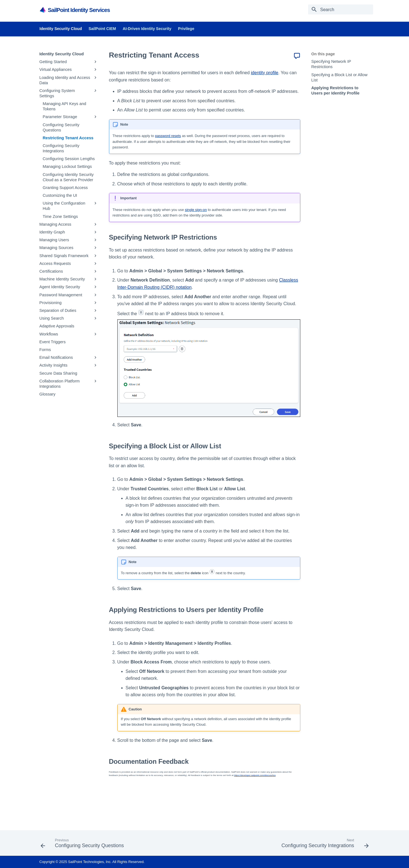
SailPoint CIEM (102, 29)
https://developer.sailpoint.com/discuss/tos (255, 775)
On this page (323, 54)
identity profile (265, 73)
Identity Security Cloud (61, 29)
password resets (168, 136)
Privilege (186, 29)
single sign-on (196, 210)
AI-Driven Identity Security (147, 29)
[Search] (341, 9)
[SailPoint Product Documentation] (43, 10)
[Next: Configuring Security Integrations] (324, 845)
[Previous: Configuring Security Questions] (84, 845)
